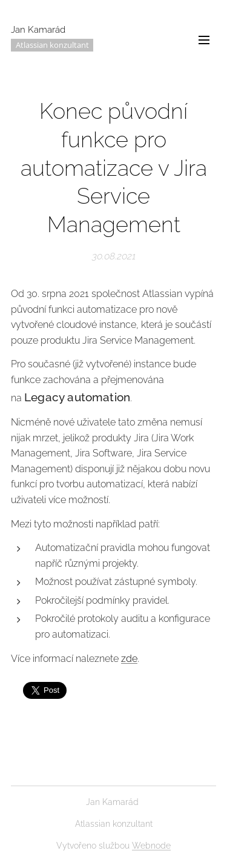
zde (129, 658)
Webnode (151, 846)
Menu (204, 40)
